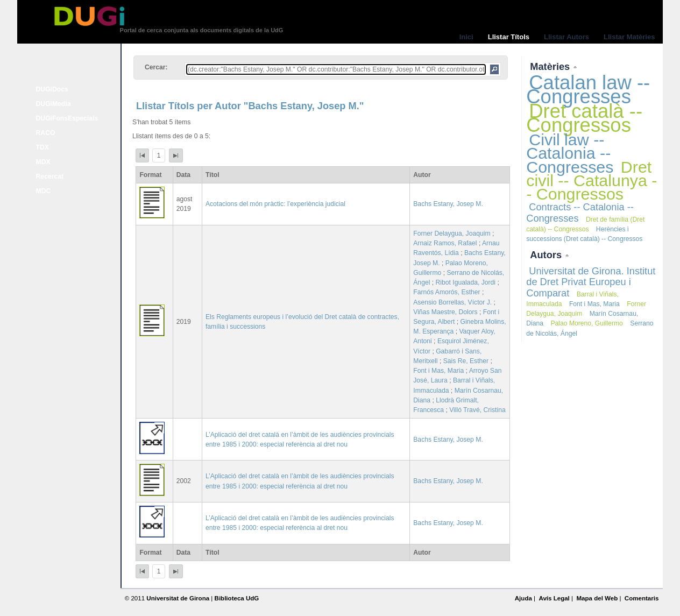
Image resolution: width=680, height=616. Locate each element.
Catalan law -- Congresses (588, 90)
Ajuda (523, 598)
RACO (46, 133)
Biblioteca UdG (237, 598)
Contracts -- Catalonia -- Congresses (580, 212)
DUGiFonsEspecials (67, 118)
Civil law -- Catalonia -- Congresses (570, 153)
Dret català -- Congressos (584, 118)
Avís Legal (554, 598)
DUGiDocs (52, 89)
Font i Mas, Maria (438, 371)
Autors (547, 255)
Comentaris (642, 598)
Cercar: (156, 67)
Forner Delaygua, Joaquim (452, 233)
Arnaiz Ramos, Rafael (445, 243)
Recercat (50, 176)
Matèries (551, 66)
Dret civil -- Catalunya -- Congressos (592, 180)
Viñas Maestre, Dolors (445, 312)
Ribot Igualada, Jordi (466, 282)
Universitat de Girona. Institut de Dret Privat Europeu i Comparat (591, 282)
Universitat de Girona (178, 598)
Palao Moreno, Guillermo (586, 323)
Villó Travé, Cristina (477, 410)
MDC (44, 191)
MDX (43, 162)
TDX (42, 147)
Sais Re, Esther (466, 361)
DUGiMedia (54, 104)
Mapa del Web (597, 598)
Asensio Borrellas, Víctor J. (452, 302)
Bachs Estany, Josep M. (448, 204)
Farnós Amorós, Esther (447, 292)
